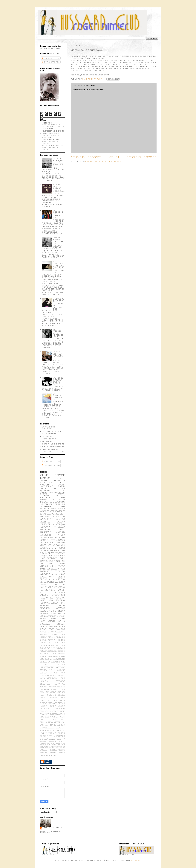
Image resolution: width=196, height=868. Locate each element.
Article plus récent (86, 157)
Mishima (55, 718)
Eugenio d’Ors (46, 657)
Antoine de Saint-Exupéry (52, 517)
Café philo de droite (53, 444)
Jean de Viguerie (57, 694)
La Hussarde (49, 436)
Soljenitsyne (59, 737)
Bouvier (56, 644)
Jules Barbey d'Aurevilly (52, 559)
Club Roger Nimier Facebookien (52, 550)
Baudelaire (46, 531)
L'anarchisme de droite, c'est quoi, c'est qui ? (51, 135)
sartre (43, 754)
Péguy (43, 731)
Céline (43, 649)
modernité (47, 485)
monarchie (45, 751)
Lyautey (44, 715)
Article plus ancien (142, 157)
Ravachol (52, 731)
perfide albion (48, 753)
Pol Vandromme (56, 544)
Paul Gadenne (47, 723)
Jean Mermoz (58, 691)
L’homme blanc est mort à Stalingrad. (58, 163)
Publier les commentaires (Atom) (103, 162)
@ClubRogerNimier (50, 49)
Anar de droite (50, 449)
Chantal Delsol (47, 646)
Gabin (42, 668)
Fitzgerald (60, 658)
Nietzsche (60, 520)
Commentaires (51, 62)
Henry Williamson (52, 680)
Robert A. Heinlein (56, 732)
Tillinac (43, 740)
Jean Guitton (59, 690)
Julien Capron (48, 704)
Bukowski (45, 580)
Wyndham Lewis (54, 745)
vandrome (54, 754)
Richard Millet (48, 619)
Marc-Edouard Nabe (52, 564)
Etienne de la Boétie (52, 589)
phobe (62, 753)
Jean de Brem (47, 693)
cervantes (45, 625)
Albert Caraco (52, 528)
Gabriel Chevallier (56, 668)
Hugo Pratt (47, 599)
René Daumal (58, 617)
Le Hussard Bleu (52, 538)
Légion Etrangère (57, 715)
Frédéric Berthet (48, 664)
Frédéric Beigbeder (56, 663)
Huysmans (52, 683)
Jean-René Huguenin (52, 556)
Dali (63, 551)
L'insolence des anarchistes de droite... (51, 141)
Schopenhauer (47, 735)
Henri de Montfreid (56, 679)
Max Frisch (45, 718)
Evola (56, 657)
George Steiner (48, 669)
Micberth (47, 442)
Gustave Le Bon (49, 596)
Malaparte (60, 562)
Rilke (62, 619)
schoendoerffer (49, 570)
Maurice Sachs (48, 567)
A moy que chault (57, 186)
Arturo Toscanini (48, 639)
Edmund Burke (57, 586)
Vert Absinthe (49, 439)
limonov (61, 749)
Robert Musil (48, 734)
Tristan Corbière (57, 740)
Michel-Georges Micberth (52, 513)
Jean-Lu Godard (48, 698)
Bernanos (45, 521)
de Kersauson (53, 746)
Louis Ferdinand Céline (52, 605)
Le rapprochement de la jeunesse (59, 398)
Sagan (62, 734)
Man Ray (44, 716)
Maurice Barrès (57, 610)
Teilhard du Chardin (56, 738)
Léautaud (45, 607)
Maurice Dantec (57, 716)
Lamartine (45, 709)
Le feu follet (52, 561)
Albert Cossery (48, 632)
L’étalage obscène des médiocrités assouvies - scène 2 (59, 216)
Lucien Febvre (58, 713)
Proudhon (60, 729)
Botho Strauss (57, 576)
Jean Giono (56, 538)
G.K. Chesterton (57, 594)
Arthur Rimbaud (57, 638)
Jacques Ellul (47, 688)
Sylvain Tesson (56, 622)
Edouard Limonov (57, 653)
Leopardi (52, 604)
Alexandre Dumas (52, 530)
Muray (53, 612)
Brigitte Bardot (52, 578)
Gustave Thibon (58, 672)
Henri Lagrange (48, 677)
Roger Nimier (56, 483)
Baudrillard (60, 643)
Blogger (136, 860)
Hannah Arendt (58, 676)
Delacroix (52, 650)
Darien (43, 584)
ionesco (51, 749)
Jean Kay (45, 691)
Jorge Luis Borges (52, 558)
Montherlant (47, 543)
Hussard (60, 501)
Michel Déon (58, 526)
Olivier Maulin (57, 614)
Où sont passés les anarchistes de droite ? (53, 148)
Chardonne (60, 646)
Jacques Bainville (57, 687)
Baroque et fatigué (53, 447)
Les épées (53, 710)
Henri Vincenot (57, 597)
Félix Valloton (57, 666)
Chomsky (44, 647)
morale (61, 625)
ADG (42, 546)
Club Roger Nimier (53, 828)
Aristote (53, 575)
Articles (47, 58)
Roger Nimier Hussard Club (52, 481)
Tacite (43, 738)
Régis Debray (48, 620)
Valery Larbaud (48, 742)
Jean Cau (45, 526)
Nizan (62, 718)
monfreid (54, 751)
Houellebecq (46, 682)
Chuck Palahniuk (57, 647)
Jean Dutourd (57, 601)
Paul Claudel (48, 615)
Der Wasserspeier (52, 431)
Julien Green (57, 705)
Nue (56, 719)
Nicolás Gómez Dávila (52, 503)
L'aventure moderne (53, 452)
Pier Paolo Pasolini (52, 514)
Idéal (55, 685)
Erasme (43, 655)
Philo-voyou (49, 434)
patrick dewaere (49, 627)
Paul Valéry (48, 724)
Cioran (44, 501)
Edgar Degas (52, 652)
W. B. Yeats (55, 743)
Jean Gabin (54, 555)
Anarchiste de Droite (53, 131)
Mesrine (44, 612)
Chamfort (51, 581)
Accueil (114, 157)
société (53, 628)
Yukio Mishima (57, 568)
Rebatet (61, 731)
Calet (62, 644)
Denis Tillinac (47, 552)
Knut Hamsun (57, 707)
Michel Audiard (48, 512)
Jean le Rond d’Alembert (52, 696)
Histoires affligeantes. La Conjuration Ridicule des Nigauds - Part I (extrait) (53, 306)
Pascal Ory (59, 721)
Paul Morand (47, 505)
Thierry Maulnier (52, 623)
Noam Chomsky (47, 719)
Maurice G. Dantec (52, 565)
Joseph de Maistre (56, 702)
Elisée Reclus (48, 588)
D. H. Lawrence (56, 649)
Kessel (43, 707)
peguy (62, 751)
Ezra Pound (58, 591)
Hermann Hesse (57, 525)
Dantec (43, 650)
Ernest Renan (57, 655)
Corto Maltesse (57, 583)
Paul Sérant (59, 723)
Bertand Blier (46, 644)
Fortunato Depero (48, 660)
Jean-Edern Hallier (50, 602)
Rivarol (43, 732)
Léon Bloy (58, 500)
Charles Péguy (57, 508)
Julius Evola (58, 510)
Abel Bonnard (58, 630)
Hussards (45, 510)
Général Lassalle (49, 674)
